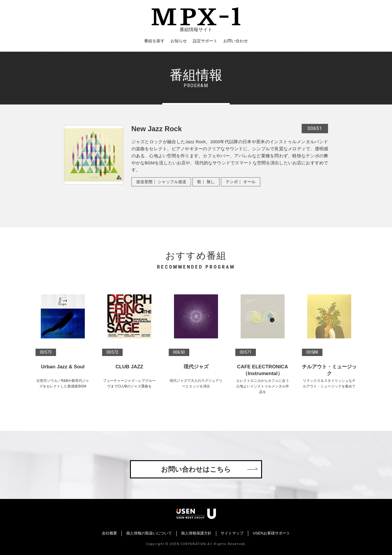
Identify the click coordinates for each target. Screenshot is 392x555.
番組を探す (154, 41)
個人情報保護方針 (196, 533)
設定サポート (205, 41)
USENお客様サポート (271, 533)
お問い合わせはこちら (196, 469)
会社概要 (109, 533)
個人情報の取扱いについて (149, 533)
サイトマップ (232, 533)
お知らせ (179, 41)
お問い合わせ (236, 41)
